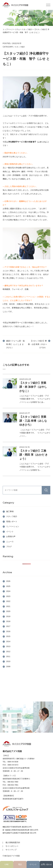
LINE (7, 864)
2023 (8, 596)
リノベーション (13, 526)
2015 (8, 636)
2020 (8, 611)
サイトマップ (11, 850)
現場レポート (12, 521)
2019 (8, 616)
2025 (8, 586)
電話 (20, 864)
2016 (8, 631)
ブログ (9, 547)
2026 (8, 581)
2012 (8, 651)
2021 (8, 606)
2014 (8, 641)
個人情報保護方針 (13, 842)
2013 (8, 646)
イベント (33, 864)
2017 (8, 626)
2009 (8, 666)
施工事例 (10, 511)
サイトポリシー (12, 846)
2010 (8, 661)
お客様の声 (11, 536)
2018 (8, 621)
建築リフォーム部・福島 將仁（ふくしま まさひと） (15, 344)
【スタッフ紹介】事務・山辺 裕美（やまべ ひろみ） (37, 344)
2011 (8, 656)
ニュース (10, 542)
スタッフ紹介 (12, 516)
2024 (8, 591)
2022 (8, 601)
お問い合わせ (46, 864)
